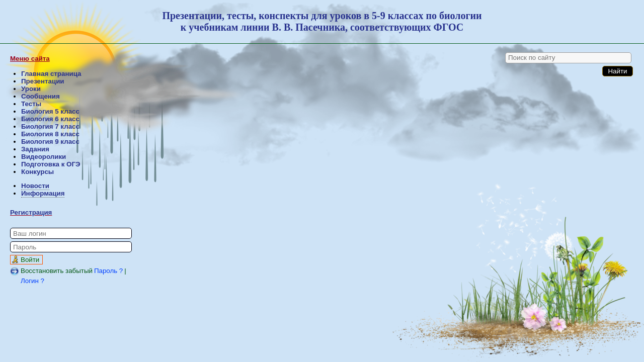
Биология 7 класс (50, 126)
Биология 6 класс (50, 119)
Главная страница (51, 74)
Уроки (31, 89)
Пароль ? (108, 271)
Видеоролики (44, 157)
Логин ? (32, 281)
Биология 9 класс (50, 142)
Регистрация (31, 212)
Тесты (31, 104)
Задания (35, 149)
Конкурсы (37, 172)
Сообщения (41, 96)
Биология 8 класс (50, 134)
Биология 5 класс (50, 111)
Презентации (43, 81)
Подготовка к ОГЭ (51, 164)
